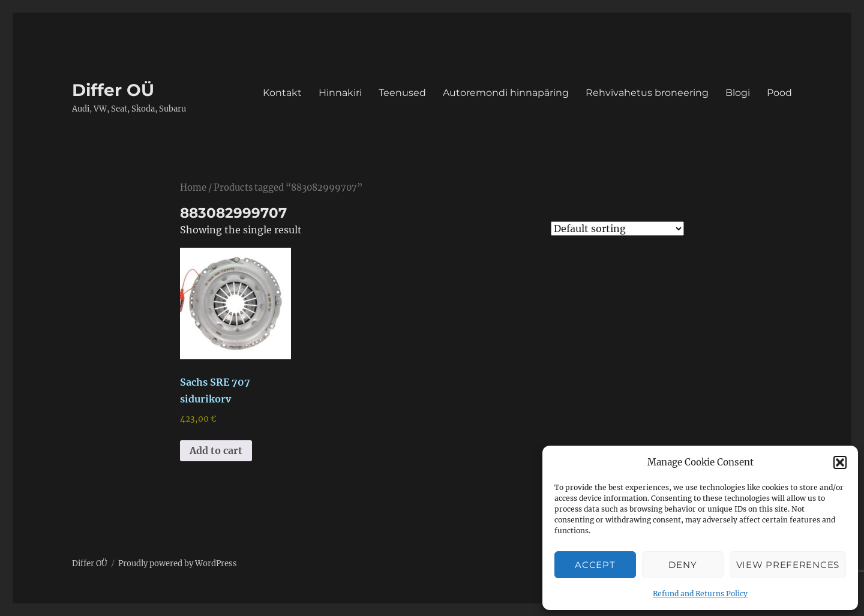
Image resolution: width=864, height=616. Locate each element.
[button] (840, 462)
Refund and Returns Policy (700, 594)
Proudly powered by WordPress (178, 564)
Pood (779, 93)
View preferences (788, 565)
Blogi (738, 93)
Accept (595, 565)
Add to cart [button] (216, 450)
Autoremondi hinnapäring (506, 93)
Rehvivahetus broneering (647, 93)
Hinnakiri (340, 93)
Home (193, 188)
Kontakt (282, 93)
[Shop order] (617, 229)
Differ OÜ (113, 90)
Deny (682, 565)
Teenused (402, 93)
